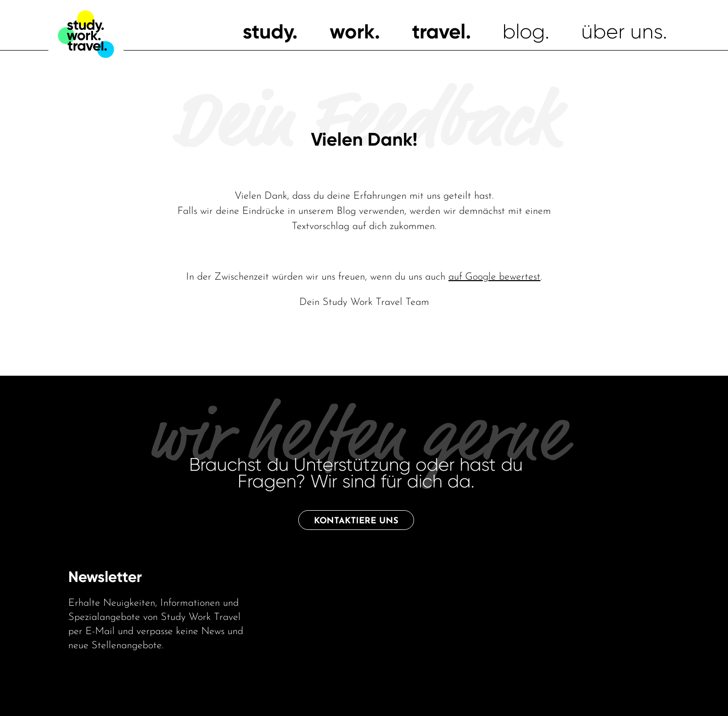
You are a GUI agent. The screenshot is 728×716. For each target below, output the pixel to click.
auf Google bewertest (494, 277)
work (352, 32)
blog (524, 32)
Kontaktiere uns (356, 521)
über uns (622, 32)
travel (439, 32)
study (267, 32)
